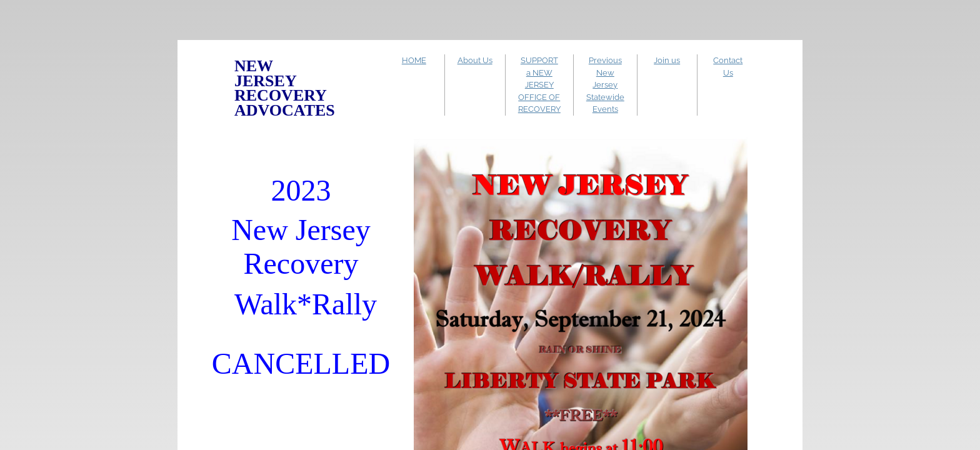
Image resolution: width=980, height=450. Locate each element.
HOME (414, 60)
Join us (667, 60)
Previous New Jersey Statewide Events (605, 85)
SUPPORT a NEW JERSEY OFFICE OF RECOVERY (539, 85)
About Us (475, 60)
